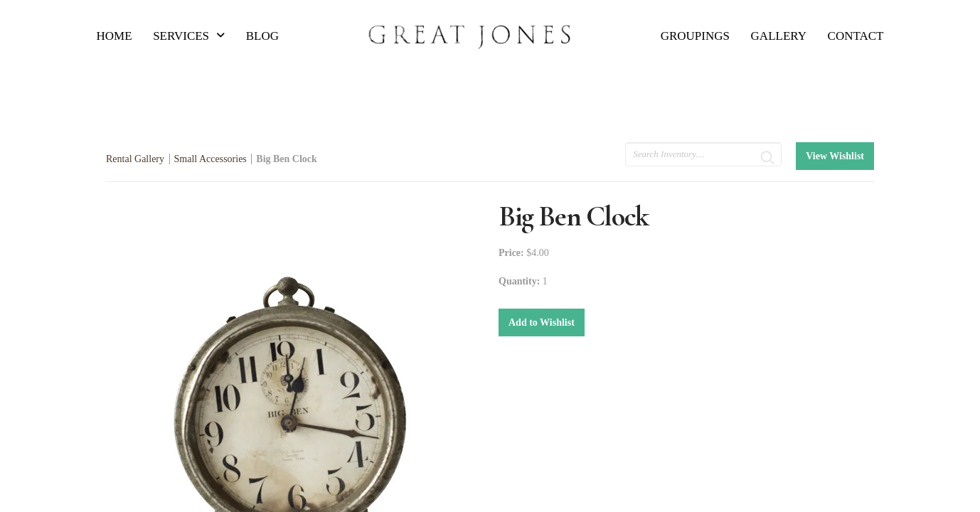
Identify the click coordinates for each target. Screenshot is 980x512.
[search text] (703, 154)
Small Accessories (211, 159)
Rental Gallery (135, 159)
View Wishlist (835, 156)
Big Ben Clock (287, 159)
